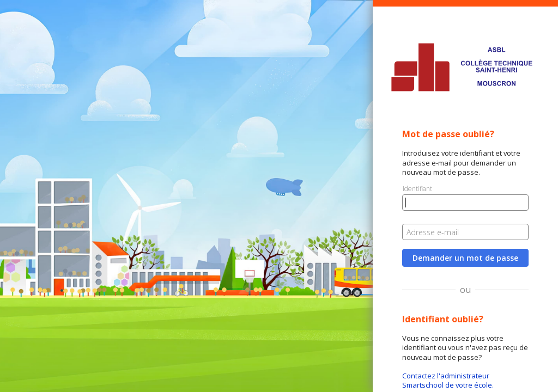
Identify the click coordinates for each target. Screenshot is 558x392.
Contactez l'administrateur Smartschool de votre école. (448, 380)
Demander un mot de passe (465, 258)
